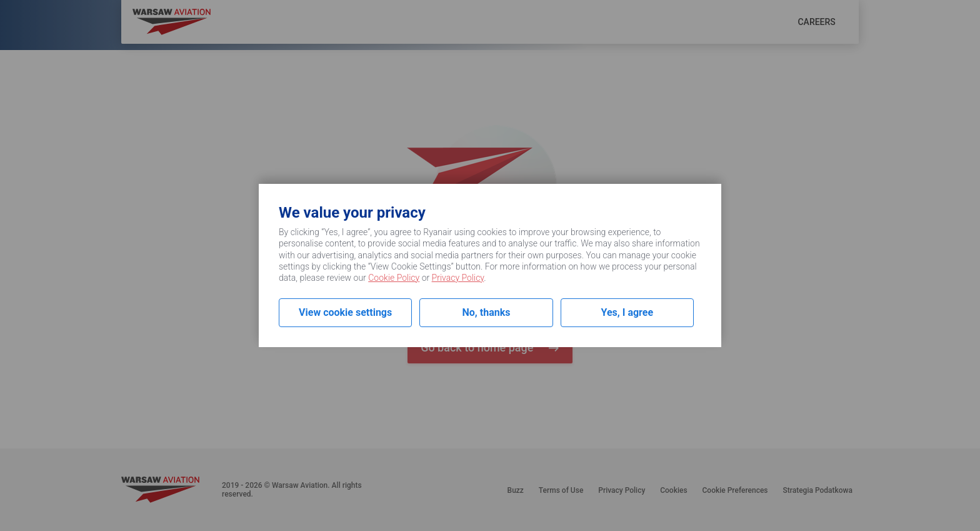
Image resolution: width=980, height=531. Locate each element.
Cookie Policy (394, 278)
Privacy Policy (458, 278)
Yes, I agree (627, 312)
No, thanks (487, 312)
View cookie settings (345, 312)
